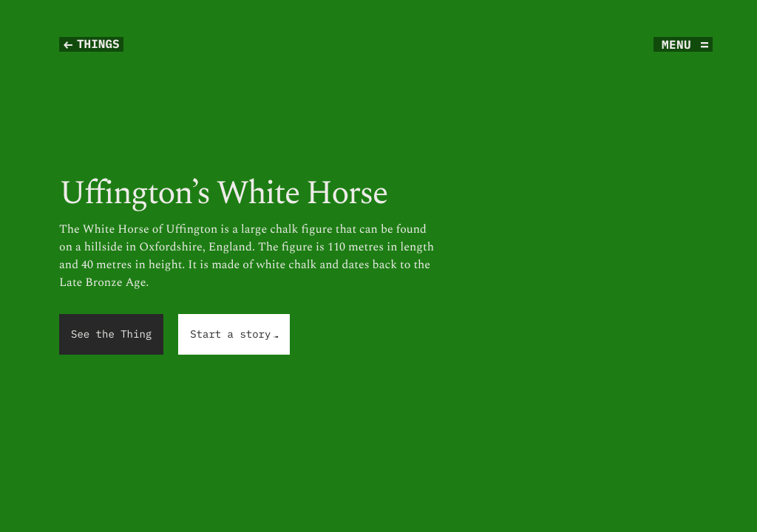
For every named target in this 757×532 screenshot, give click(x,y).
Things (98, 44)
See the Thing (111, 334)
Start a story (234, 335)
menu (676, 44)
